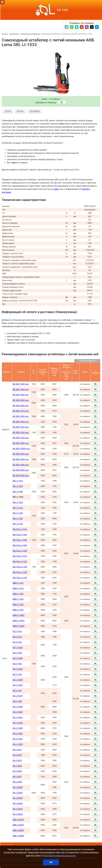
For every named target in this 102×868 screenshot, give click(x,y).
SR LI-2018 (17, 755)
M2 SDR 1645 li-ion (21, 459)
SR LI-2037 (17, 777)
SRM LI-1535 (18, 610)
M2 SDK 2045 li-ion (21, 406)
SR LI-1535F (18, 680)
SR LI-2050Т (18, 804)
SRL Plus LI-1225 (20, 562)
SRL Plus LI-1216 (20, 556)
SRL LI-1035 (18, 502)
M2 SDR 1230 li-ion (21, 433)
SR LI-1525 (17, 642)
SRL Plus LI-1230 (20, 567)
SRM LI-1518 (18, 589)
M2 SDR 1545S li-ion (21, 449)
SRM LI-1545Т (19, 621)
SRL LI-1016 (18, 481)
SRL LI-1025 (18, 486)
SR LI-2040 (17, 782)
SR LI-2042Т (18, 793)
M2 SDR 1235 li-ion (21, 438)
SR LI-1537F (18, 696)
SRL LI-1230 (18, 519)
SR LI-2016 (17, 750)
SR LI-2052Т (18, 809)
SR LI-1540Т (18, 712)
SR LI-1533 (17, 664)
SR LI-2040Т (18, 787)
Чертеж (8, 111)
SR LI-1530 (17, 653)
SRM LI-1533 (18, 605)
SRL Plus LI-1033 (20, 546)
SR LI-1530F (18, 658)
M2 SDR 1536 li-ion (21, 443)
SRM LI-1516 (18, 583)
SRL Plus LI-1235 (20, 578)
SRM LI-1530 (18, 599)
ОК (51, 862)
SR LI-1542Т (18, 718)
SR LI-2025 (17, 761)
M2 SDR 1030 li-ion (21, 416)
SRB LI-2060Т (18, 820)
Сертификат (35, 111)
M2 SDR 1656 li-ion (21, 465)
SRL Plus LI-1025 (20, 535)
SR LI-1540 (17, 701)
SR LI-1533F (18, 669)
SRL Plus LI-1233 (20, 572)
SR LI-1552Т (18, 739)
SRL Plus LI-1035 (20, 551)
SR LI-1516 (17, 632)
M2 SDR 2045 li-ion (21, 476)
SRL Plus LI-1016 (20, 529)
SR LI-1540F (18, 707)
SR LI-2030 (17, 766)
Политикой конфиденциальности (59, 856)
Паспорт (20, 111)
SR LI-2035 (17, 771)
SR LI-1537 (17, 691)
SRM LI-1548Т (19, 626)
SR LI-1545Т (18, 723)
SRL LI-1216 (18, 508)
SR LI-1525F (18, 648)
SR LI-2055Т (18, 814)
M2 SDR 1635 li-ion (21, 454)
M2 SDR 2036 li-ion (21, 470)
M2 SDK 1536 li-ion (21, 384)
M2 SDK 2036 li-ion (21, 400)
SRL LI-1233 (18, 524)
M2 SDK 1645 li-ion (21, 390)
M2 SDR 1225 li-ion (21, 427)
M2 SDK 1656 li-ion (21, 395)
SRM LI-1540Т (19, 615)
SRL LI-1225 (18, 513)
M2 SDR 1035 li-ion (21, 422)
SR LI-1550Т (18, 734)
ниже (56, 189)
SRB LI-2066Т (18, 830)
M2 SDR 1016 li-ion (21, 411)
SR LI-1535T (18, 685)
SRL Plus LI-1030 (20, 540)
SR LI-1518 (17, 637)
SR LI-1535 (17, 675)
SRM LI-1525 (18, 594)
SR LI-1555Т (18, 744)
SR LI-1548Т (18, 728)
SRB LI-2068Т (18, 836)
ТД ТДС (51, 10)
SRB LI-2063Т (18, 825)
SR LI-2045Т (18, 798)
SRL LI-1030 (18, 492)
